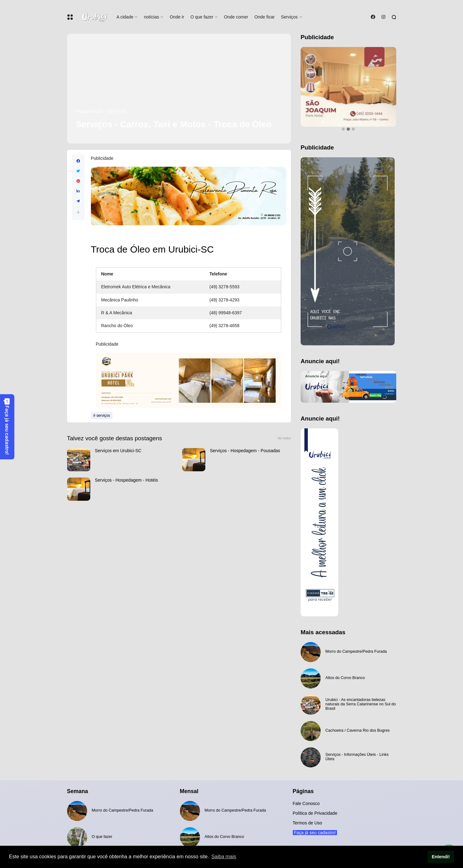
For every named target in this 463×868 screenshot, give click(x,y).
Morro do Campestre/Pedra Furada (356, 651)
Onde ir (177, 17)
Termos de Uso (308, 823)
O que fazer (202, 17)
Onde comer (236, 17)
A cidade (125, 17)
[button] (78, 212)
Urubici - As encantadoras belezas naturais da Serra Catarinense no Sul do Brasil (361, 704)
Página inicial (89, 111)
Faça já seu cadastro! (7, 426)
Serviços (289, 17)
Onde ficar (265, 17)
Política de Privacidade (315, 813)
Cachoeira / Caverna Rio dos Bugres (358, 730)
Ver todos (284, 438)
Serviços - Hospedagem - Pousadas (245, 451)
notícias (151, 17)
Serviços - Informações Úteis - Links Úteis (357, 757)
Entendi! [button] (441, 857)
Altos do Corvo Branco (345, 678)
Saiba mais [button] (224, 857)
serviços (117, 111)
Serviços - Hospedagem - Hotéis (127, 480)
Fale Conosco (306, 803)
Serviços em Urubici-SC (118, 451)
